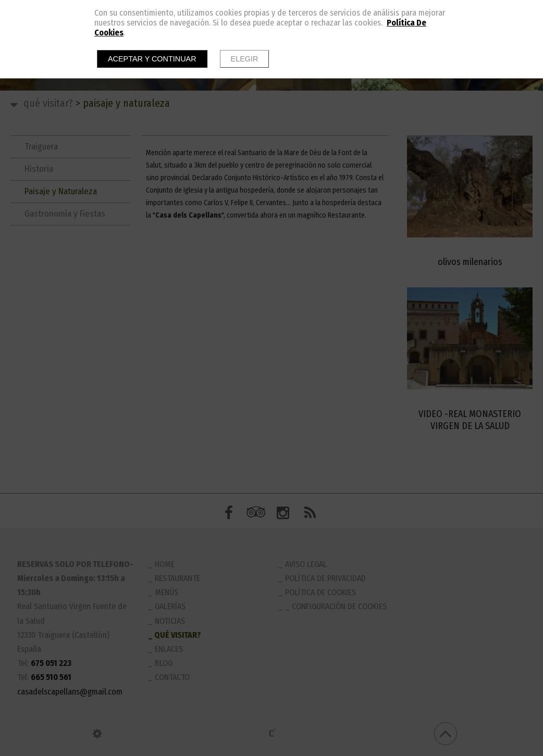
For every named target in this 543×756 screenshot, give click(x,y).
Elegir (245, 59)
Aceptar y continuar (152, 59)
